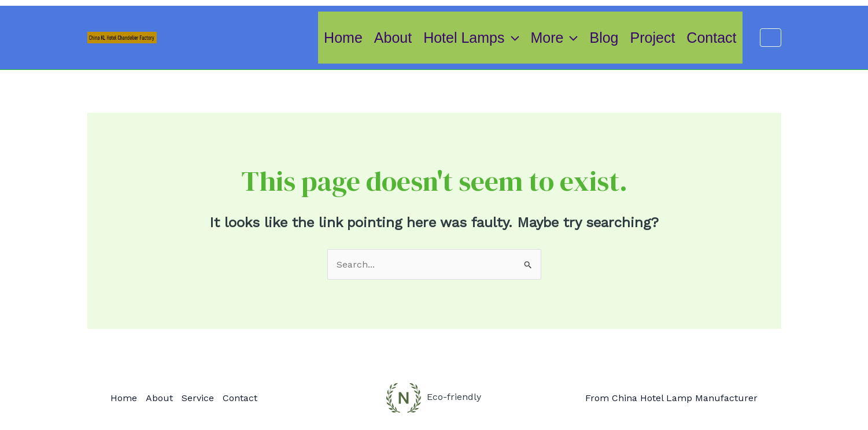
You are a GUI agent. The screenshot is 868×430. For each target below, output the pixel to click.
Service (198, 398)
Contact (711, 38)
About (393, 38)
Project (653, 38)
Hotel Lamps (471, 38)
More (555, 38)
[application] (512, 38)
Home (343, 38)
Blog (604, 38)
